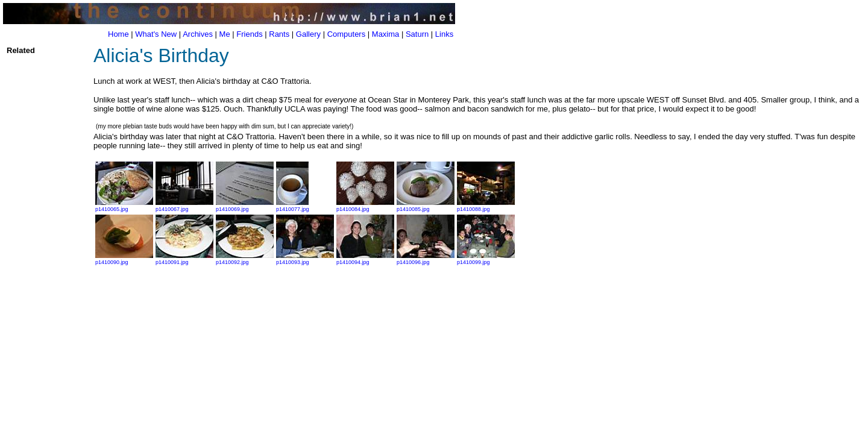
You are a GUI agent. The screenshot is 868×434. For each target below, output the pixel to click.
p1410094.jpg (365, 259)
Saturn (417, 34)
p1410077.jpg (293, 206)
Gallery (308, 34)
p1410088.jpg (486, 206)
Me (225, 34)
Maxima (386, 34)
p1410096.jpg (426, 259)
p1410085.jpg (426, 206)
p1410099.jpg (486, 259)
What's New (156, 34)
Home (118, 34)
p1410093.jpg (305, 259)
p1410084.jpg (365, 206)
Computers (347, 34)
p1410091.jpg (184, 259)
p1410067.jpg (184, 206)
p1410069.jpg (245, 206)
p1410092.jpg (245, 259)
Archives (198, 34)
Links (444, 34)
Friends (249, 34)
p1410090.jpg (124, 259)
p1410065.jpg (124, 206)
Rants (279, 34)
